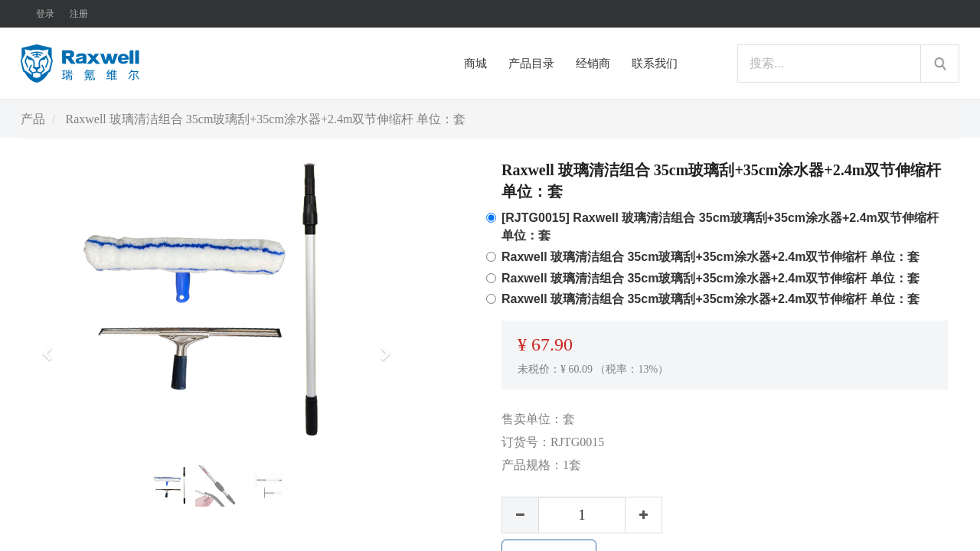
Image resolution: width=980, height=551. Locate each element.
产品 (33, 119)
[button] (52, 347)
